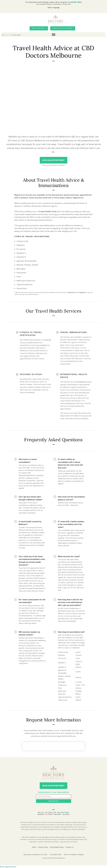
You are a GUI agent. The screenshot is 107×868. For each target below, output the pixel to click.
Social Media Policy (57, 847)
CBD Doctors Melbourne (56, 20)
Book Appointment (8, 867)
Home (5, 35)
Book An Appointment (54, 160)
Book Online (38, 28)
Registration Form (62, 28)
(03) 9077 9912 (76, 2)
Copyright (45, 858)
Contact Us (69, 847)
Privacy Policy (43, 847)
